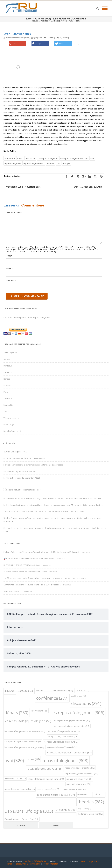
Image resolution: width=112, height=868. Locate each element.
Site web (11, 280)
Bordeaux (8, 365)
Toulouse (8, 398)
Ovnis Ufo (11, 443)
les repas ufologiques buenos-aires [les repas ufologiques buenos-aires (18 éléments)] (72, 726)
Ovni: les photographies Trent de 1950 (20, 471)
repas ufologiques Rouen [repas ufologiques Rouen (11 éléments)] (48, 788)
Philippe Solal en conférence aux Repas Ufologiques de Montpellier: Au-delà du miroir (41, 552)
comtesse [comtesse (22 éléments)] (82, 690)
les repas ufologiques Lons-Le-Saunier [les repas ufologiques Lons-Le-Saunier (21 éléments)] (25, 731)
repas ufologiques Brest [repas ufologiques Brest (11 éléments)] (15, 778)
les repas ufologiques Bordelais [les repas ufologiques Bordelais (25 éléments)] (72, 720)
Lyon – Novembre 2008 (23, 187)
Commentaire (14, 212)
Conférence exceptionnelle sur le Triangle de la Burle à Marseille (32, 584)
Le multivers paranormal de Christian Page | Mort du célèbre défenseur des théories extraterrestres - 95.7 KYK (52, 498)
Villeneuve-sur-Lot (12, 418)
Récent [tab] (56, 825)
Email (9, 268)
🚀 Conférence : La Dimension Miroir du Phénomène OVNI (29, 558)
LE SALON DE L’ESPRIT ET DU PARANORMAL (22, 565)
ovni (92, 158)
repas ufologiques (13, 163)
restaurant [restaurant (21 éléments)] (84, 794)
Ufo (58, 163)
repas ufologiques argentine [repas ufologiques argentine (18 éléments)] (80, 767)
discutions (31, 158)
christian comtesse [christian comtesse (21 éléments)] (62, 690)
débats (20, 158)
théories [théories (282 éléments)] (91, 801)
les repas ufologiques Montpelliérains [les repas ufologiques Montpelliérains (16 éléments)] (23, 741)
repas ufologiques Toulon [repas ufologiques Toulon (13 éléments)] (74, 789)
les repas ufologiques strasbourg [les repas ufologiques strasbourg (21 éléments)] (62, 741)
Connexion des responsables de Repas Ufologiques (27, 317)
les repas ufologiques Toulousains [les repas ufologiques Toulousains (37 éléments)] (69, 752)
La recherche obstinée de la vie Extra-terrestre (24, 458)
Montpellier (9, 405)
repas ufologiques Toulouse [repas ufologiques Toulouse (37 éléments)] (56, 794)
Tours (6, 411)
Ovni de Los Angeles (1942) (15, 451)
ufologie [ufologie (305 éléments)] (39, 811)
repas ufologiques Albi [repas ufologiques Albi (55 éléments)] (45, 768)
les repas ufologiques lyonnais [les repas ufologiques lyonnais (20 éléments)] (64, 731)
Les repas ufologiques (48, 158)
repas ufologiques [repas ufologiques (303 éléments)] (65, 760)
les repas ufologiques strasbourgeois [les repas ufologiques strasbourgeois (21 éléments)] (24, 747)
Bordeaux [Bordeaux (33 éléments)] (26, 690)
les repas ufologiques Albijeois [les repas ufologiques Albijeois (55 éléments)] (28, 721)
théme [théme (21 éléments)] (99, 794)
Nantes (7, 378)
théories (50, 163)
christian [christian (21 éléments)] (42, 690)
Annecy (7, 359)
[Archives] (51, 38)
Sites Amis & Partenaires (28, 863)
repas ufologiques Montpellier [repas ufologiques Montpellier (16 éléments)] (20, 789)
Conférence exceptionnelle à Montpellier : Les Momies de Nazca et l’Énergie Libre (39, 578)
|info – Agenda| (11, 352)
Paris (6, 391)
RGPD (84, 861)
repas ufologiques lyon (34, 163)
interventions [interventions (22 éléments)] (39, 710)
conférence (10, 158)
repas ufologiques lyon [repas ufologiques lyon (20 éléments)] (79, 778)
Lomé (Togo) (9, 424)
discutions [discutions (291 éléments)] (86, 703)
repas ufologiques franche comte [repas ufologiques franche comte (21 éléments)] (46, 778)
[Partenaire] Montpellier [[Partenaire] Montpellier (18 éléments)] (90, 813)
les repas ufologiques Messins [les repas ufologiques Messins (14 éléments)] (62, 736)
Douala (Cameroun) (12, 431)
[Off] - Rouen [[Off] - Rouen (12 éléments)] (84, 808)
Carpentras (9, 372)
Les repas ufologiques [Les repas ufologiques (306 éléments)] (77, 712)
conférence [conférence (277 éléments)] (52, 698)
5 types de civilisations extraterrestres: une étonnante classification (33, 464)
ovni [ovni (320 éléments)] (14, 760)
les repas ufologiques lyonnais (74, 158)
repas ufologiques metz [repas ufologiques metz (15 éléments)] (78, 784)
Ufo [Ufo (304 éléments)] (14, 811)
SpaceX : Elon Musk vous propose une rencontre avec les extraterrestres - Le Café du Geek (44, 511)
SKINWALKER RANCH (12, 591)
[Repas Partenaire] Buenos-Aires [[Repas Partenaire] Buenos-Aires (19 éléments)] (22, 819)
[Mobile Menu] (105, 8)
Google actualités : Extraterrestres (23, 489)
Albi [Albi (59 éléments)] (10, 691)
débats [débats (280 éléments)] (16, 712)
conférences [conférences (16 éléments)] (78, 696)
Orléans (7, 385)
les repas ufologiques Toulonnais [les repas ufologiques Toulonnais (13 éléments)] (62, 747)
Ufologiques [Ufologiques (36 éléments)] (65, 809)
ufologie (66, 163)
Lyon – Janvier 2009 (88, 187)
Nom (8, 255)
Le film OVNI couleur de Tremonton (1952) (22, 477)
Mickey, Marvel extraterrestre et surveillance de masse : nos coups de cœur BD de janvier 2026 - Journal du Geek (53, 505)
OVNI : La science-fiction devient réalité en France (25, 571)
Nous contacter (50, 863)
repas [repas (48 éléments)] (33, 759)
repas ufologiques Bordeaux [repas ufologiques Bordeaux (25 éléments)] (82, 773)
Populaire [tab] (21, 825)
